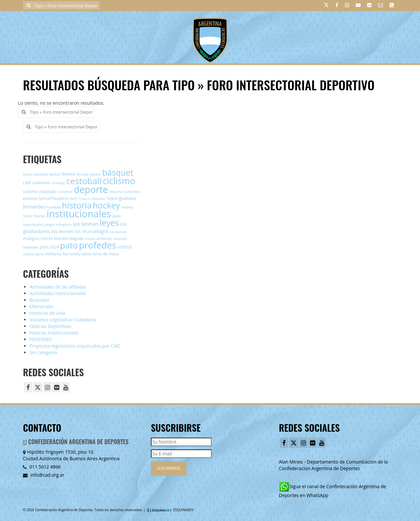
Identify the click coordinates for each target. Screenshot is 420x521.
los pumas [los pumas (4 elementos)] (118, 232)
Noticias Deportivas (50, 326)
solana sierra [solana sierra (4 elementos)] (33, 254)
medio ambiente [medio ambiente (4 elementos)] (99, 239)
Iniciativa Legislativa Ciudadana (63, 320)
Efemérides (42, 306)
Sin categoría (43, 352)
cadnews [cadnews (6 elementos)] (41, 183)
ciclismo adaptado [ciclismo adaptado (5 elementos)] (40, 192)
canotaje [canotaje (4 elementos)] (58, 183)
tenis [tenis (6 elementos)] (87, 254)
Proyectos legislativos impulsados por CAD (75, 346)
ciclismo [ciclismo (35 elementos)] (119, 181)
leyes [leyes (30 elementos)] (109, 223)
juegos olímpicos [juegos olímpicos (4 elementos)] (58, 225)
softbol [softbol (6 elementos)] (125, 247)
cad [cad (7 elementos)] (27, 182)
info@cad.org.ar (44, 475)
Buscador (40, 300)
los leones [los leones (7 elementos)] (63, 231)
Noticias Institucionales (54, 333)
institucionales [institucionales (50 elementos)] (79, 214)
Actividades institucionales (58, 293)
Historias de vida (47, 313)
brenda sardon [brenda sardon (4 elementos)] (89, 174)
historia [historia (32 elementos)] (77, 205)
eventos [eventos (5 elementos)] (30, 198)
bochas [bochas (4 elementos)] (55, 174)
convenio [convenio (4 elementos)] (65, 192)
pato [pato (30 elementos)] (69, 245)
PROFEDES (41, 339)
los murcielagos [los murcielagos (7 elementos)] (92, 231)
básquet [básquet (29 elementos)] (118, 172)
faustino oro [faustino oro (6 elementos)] (65, 198)
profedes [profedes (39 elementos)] (97, 245)
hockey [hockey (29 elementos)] (106, 205)
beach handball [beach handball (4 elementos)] (35, 174)
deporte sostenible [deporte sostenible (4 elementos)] (125, 192)
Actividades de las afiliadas (58, 287)
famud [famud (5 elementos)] (45, 198)
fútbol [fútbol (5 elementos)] (112, 198)
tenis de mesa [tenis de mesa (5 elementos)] (106, 254)
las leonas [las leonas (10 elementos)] (86, 224)
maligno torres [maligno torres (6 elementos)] (38, 238)
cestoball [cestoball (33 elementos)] (84, 181)
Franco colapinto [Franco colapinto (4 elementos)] (92, 199)
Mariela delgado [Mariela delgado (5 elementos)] (69, 239)
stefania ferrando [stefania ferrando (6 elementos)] (63, 254)
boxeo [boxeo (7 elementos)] (69, 174)
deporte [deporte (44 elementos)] (91, 189)
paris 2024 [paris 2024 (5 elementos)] (49, 247)
